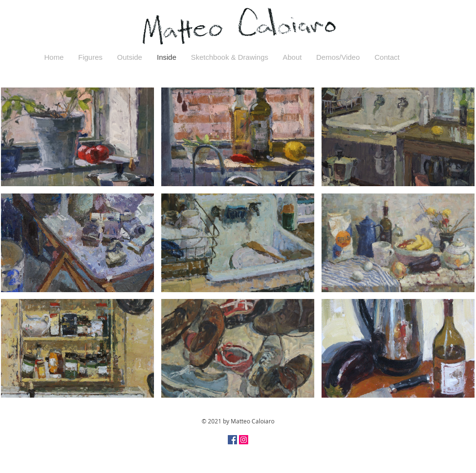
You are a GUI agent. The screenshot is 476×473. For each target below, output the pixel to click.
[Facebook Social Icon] (232, 440)
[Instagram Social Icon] (244, 440)
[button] (77, 137)
